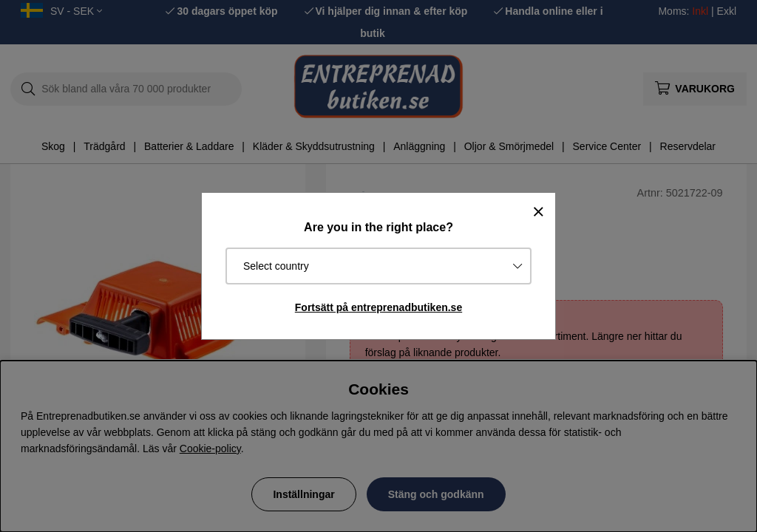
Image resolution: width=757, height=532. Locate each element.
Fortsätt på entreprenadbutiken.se (378, 307)
